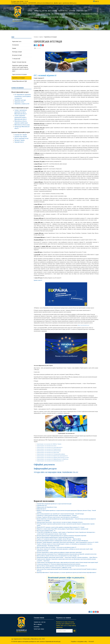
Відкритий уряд (63, 11)
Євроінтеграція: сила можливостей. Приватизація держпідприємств (52, 456)
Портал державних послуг (22, 138)
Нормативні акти (17, 41)
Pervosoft (91, 642)
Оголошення (15, 45)
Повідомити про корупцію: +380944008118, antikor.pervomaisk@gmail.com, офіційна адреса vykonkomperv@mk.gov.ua (45, 3)
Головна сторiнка (38, 37)
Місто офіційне (53, 11)
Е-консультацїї (16, 59)
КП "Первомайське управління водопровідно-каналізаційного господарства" (23, 96)
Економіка (72, 11)
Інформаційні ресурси (45, 469)
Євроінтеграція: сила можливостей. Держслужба (48, 452)
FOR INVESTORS (64, 17)
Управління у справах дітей (22, 104)
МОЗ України (55, 14)
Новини (14, 48)
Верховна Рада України (21, 137)
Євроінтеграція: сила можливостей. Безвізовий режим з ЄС (50, 461)
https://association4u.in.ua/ (84, 325)
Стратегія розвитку (33, 17)
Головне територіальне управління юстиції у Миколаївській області (21, 112)
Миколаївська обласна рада (22, 125)
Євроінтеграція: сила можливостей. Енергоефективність (50, 447)
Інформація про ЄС (42, 509)
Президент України (20, 140)
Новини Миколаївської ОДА (19, 81)
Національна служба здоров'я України (39, 14)
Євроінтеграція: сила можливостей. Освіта (47, 446)
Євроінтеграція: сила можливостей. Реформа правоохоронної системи (53, 457)
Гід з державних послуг (73, 14)
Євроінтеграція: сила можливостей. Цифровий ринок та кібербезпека (53, 459)
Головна (30, 11)
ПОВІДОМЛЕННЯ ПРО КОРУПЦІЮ (90, 14)
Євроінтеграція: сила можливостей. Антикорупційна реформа (51, 454)
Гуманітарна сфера (82, 11)
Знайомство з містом (40, 11)
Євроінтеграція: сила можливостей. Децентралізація (49, 451)
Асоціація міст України (21, 135)
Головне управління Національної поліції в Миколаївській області (21, 117)
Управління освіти (19, 102)
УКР (95, 1)
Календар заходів (17, 52)
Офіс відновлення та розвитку (49, 17)
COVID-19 (62, 14)
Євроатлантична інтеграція (19, 74)
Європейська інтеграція (18, 78)
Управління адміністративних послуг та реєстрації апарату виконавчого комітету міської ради (20, 68)
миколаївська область (18, 20)
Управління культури (20, 100)
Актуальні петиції (17, 55)
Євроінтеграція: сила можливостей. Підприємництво (49, 449)
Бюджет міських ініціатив (19, 62)
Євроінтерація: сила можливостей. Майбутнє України (49, 444)
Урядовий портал (19, 142)
